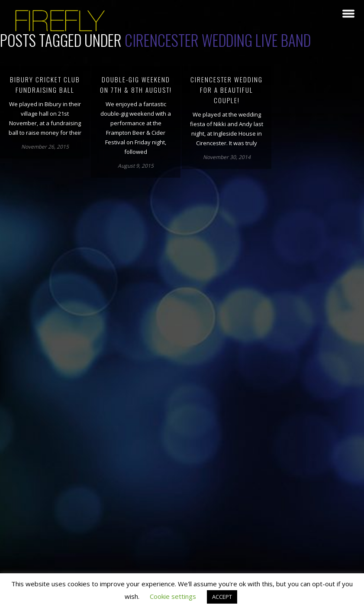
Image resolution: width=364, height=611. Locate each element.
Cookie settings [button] (173, 596)
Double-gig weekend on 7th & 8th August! (136, 84)
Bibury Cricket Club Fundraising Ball (45, 84)
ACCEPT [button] (222, 597)
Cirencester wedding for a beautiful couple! (227, 90)
